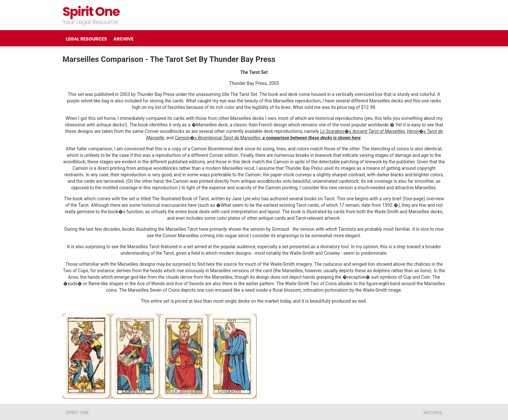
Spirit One (91, 12)
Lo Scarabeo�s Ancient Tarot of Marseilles (363, 131)
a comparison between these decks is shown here (311, 138)
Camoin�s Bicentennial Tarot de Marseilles (217, 138)
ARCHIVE (123, 39)
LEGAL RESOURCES (86, 39)
